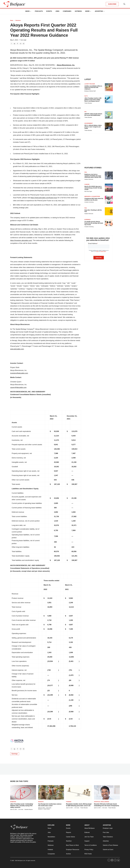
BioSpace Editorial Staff (90, 91)
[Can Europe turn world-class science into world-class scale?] (51, 792)
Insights (41, 802)
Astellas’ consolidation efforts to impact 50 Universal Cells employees (93, 88)
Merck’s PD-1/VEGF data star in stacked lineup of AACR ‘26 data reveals (93, 188)
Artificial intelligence (102, 802)
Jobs (57, 11)
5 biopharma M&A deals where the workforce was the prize (94, 199)
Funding (69, 802)
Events (49, 11)
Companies (67, 11)
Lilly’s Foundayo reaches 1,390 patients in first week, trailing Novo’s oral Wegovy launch (93, 100)
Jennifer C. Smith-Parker (44, 809)
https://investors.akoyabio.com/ (21, 240)
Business (18, 20)
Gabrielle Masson (29, 809)
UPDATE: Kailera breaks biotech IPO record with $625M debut (93, 115)
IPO (85, 112)
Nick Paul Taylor (88, 191)
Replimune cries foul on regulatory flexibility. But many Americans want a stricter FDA (93, 176)
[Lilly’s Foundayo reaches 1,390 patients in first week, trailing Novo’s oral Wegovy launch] (109, 99)
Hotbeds (78, 11)
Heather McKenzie (89, 179)
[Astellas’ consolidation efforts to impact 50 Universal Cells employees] (109, 87)
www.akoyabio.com (17, 349)
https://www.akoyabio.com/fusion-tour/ (44, 198)
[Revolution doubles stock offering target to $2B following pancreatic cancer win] (79, 792)
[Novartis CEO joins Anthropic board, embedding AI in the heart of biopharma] (107, 792)
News (27, 11)
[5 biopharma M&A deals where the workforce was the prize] (109, 200)
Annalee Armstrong (89, 202)
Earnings (15, 754)
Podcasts (39, 11)
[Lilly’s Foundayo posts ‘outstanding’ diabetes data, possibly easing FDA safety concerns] (23, 792)
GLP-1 (86, 96)
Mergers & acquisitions (92, 196)
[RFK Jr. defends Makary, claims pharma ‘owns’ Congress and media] (109, 127)
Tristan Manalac (88, 103)
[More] (31, 11)
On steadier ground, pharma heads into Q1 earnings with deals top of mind (94, 223)
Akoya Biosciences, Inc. (66, 65)
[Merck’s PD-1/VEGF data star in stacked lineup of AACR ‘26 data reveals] (109, 188)
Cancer (87, 184)
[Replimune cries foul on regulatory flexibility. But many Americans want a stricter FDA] (109, 175)
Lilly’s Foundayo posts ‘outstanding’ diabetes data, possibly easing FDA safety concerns (22, 806)
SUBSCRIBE (112, 4)
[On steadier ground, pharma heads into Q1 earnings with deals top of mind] (109, 223)
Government (89, 123)
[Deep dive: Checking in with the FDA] (109, 211)
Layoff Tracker (90, 84)
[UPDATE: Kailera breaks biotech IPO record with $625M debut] (109, 115)
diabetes (13, 802)
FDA (86, 172)
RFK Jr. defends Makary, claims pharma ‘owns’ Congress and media (93, 127)
